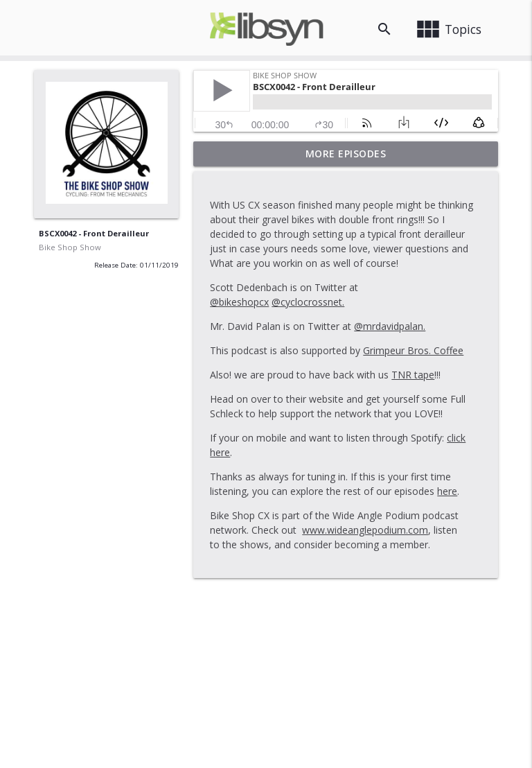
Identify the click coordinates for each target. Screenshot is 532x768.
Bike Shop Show (70, 247)
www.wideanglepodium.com (365, 530)
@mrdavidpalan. (390, 326)
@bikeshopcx (239, 302)
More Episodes (346, 154)
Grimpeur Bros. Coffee (413, 350)
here (447, 491)
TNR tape (413, 375)
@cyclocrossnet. (308, 302)
